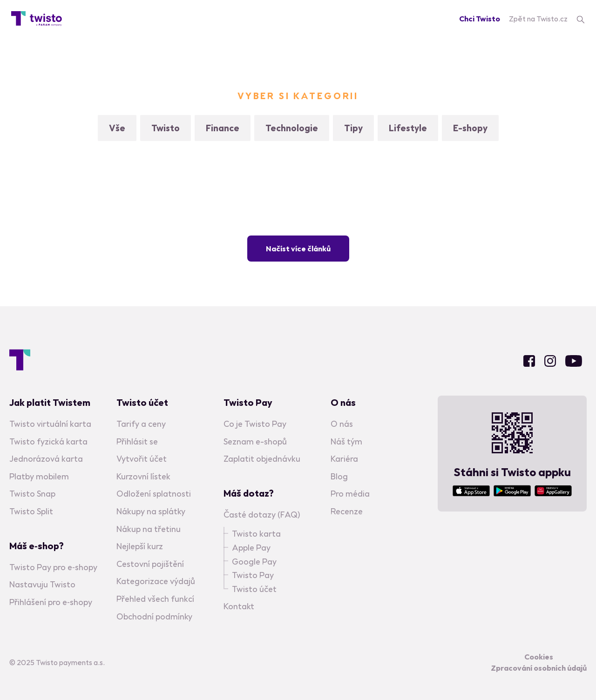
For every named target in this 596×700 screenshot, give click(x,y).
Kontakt (239, 606)
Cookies (539, 657)
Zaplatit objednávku (262, 459)
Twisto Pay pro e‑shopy (53, 567)
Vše (117, 128)
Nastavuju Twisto (42, 584)
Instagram (550, 361)
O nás (342, 424)
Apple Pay (251, 548)
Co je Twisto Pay (255, 424)
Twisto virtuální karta (50, 424)
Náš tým (346, 441)
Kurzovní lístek (143, 476)
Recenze (347, 511)
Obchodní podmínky (154, 616)
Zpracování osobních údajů (539, 668)
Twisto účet (254, 589)
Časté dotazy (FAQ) (262, 515)
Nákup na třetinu (149, 529)
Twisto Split (31, 511)
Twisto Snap (32, 494)
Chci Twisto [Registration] (480, 19)
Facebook (529, 361)
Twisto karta (256, 534)
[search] (581, 19)
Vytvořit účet (142, 459)
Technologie (292, 128)
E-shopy (470, 128)
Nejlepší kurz (140, 546)
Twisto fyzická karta (48, 441)
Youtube (574, 361)
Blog (339, 476)
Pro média (350, 494)
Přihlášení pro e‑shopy (51, 602)
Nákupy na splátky (151, 511)
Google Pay (254, 562)
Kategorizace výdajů (156, 581)
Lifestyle (408, 128)
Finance (223, 128)
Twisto (166, 128)
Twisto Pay (253, 575)
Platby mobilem (39, 476)
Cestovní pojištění (150, 564)
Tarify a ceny (141, 424)
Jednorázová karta (46, 459)
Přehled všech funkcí (155, 599)
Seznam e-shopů (255, 441)
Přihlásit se (137, 441)
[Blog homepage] (37, 19)
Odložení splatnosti (154, 494)
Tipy (353, 128)
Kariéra (344, 459)
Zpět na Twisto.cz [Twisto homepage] (538, 19)
